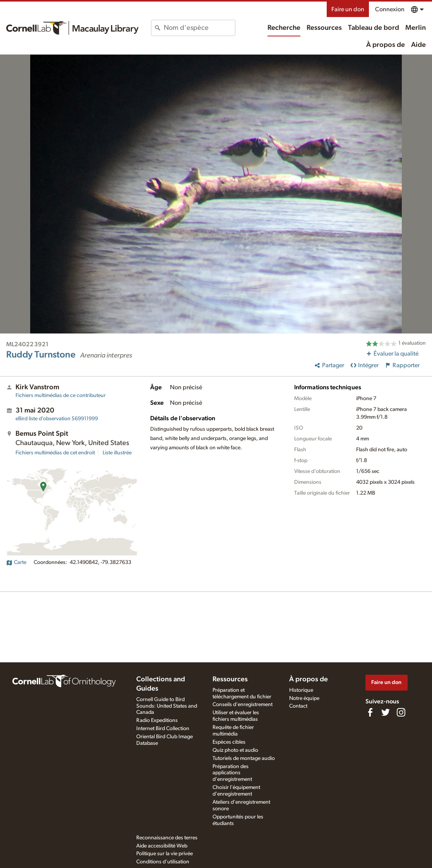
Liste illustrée (117, 453)
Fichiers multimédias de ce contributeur (61, 395)
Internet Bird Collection (163, 729)
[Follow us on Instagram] (401, 712)
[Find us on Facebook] (370, 712)
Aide (418, 45)
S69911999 (57, 419)
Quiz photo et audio (235, 750)
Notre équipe (304, 698)
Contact (298, 706)
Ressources (324, 28)
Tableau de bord (374, 28)
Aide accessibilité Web (162, 846)
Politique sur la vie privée (165, 854)
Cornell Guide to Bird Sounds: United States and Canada (167, 706)
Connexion (390, 9)
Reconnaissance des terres (167, 838)
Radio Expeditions (157, 720)
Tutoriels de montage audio (244, 758)
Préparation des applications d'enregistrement (232, 773)
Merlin (416, 28)
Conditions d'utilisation (163, 862)
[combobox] (199, 28)
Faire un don (348, 9)
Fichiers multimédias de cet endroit (55, 453)
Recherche (284, 28)
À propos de (386, 45)
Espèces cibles (229, 742)
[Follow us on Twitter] (386, 712)
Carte (16, 562)
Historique (301, 690)
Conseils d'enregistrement (243, 705)
